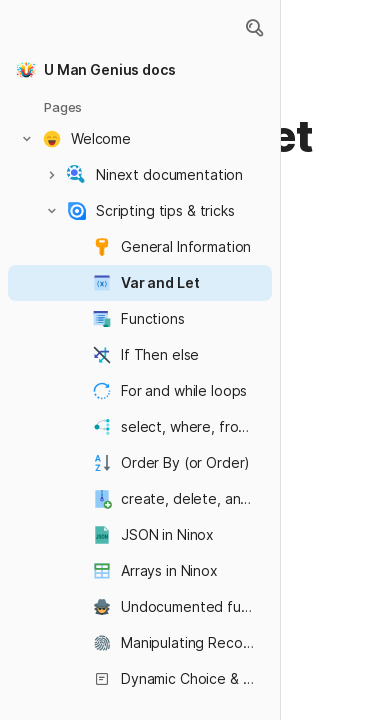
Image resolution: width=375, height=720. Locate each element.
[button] (254, 28)
